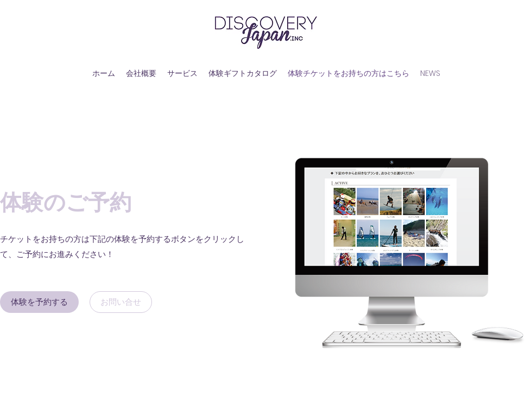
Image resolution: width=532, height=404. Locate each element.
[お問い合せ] (121, 302)
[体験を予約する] (39, 302)
